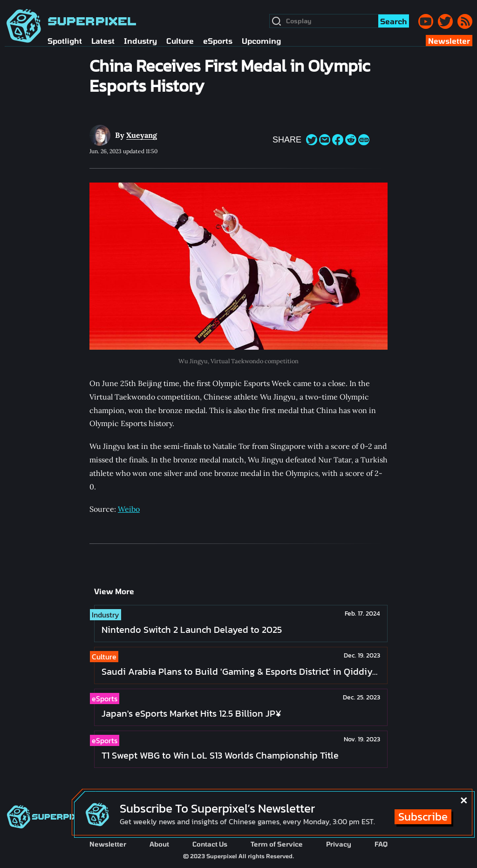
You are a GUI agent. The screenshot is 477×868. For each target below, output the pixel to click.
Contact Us (210, 844)
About (159, 844)
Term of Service (277, 844)
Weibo (129, 509)
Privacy (339, 844)
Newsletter (108, 844)
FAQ (381, 844)
